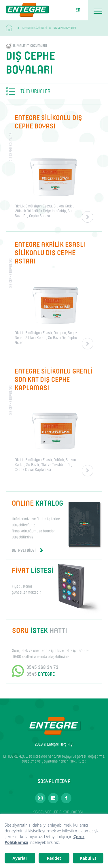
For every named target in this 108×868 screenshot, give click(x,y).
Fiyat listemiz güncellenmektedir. (37, 580)
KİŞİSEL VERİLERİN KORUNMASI (58, 812)
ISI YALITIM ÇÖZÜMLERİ (34, 28)
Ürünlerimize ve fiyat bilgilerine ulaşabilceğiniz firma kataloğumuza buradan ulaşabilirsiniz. (39, 526)
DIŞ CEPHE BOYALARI (65, 28)
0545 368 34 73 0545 (42, 671)
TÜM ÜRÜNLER (35, 91)
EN (78, 10)
